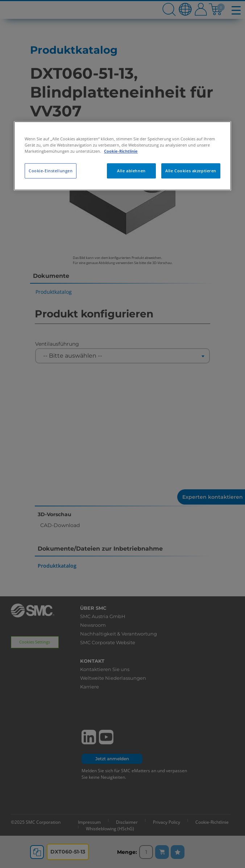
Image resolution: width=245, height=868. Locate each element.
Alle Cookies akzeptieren (191, 171)
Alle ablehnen (131, 171)
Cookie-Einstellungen (51, 171)
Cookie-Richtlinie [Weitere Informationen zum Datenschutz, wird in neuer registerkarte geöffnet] (121, 151)
